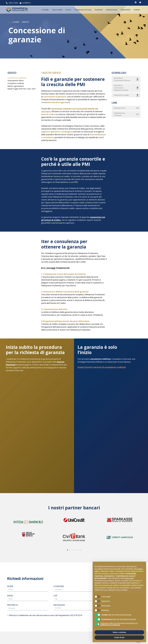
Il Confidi (46, 10)
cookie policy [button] (129, 578)
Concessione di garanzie (17, 78)
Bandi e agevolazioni (16, 86)
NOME (10, 586)
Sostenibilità (126, 10)
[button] (7, 530)
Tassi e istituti (58, 10)
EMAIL (10, 596)
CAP (55, 596)
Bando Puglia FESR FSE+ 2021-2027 (22, 89)
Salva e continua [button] (119, 632)
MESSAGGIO (59, 605)
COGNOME (59, 586)
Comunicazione (112, 10)
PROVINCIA (12, 605)
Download (99, 10)
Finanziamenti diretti (16, 81)
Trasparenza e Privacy (83, 10)
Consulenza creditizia (16, 83)
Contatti (137, 10)
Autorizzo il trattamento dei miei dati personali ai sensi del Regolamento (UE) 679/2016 (46, 615)
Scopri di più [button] (119, 637)
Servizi (69, 10)
